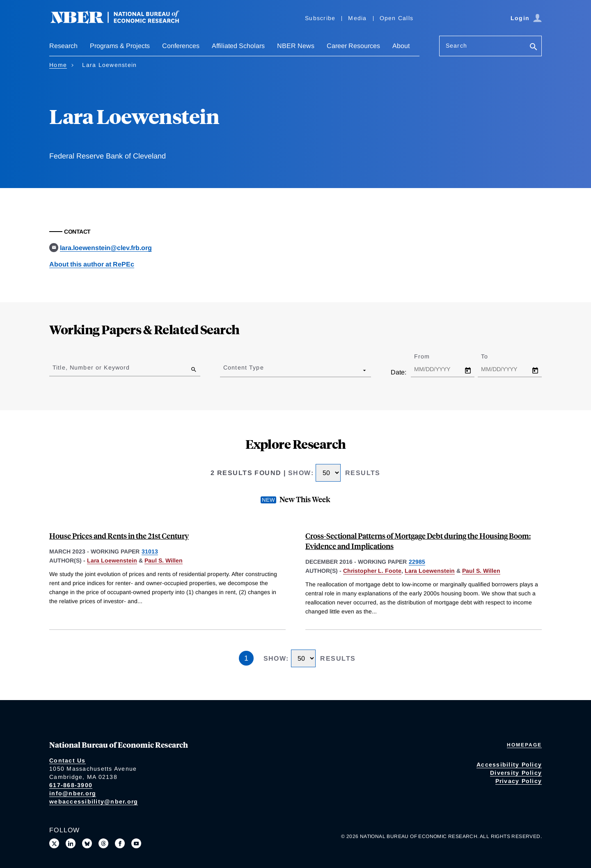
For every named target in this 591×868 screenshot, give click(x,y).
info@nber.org (73, 793)
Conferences (181, 46)
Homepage (524, 745)
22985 (417, 562)
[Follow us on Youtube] (136, 843)
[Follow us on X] (54, 843)
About (401, 46)
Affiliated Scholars (238, 46)
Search (456, 46)
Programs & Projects (120, 46)
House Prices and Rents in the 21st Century (119, 536)
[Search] (534, 47)
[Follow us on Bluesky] (87, 843)
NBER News (296, 46)
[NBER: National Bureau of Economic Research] (121, 22)
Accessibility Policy (509, 765)
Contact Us (68, 760)
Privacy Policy (519, 781)
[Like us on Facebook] (120, 843)
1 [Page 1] (246, 658)
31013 (150, 551)
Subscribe (320, 18)
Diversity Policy (516, 773)
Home (58, 65)
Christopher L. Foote (372, 571)
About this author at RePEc (92, 264)
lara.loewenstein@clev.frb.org (106, 248)
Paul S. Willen (164, 560)
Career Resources (353, 46)
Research (63, 46)
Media (357, 18)
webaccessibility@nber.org (94, 801)
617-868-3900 (71, 785)
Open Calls (397, 18)
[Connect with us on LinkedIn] (71, 843)
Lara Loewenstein (112, 560)
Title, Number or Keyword (91, 367)
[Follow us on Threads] (103, 843)
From (429, 356)
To (492, 356)
